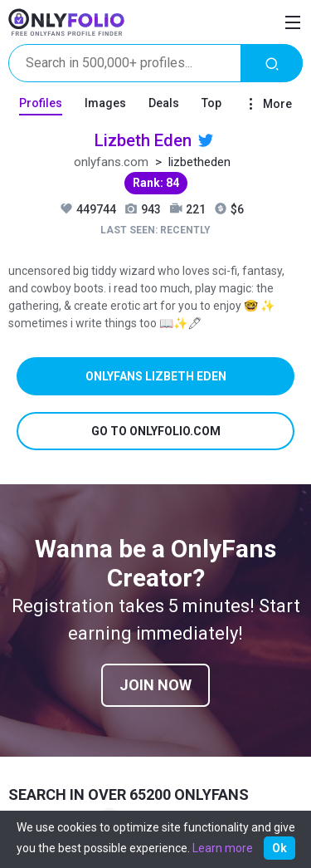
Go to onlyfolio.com (156, 431)
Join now (155, 685)
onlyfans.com (111, 162)
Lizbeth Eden (143, 140)
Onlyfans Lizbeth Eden (156, 376)
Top (211, 103)
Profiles (41, 103)
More (268, 104)
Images (105, 103)
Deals (164, 103)
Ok (279, 848)
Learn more (223, 848)
